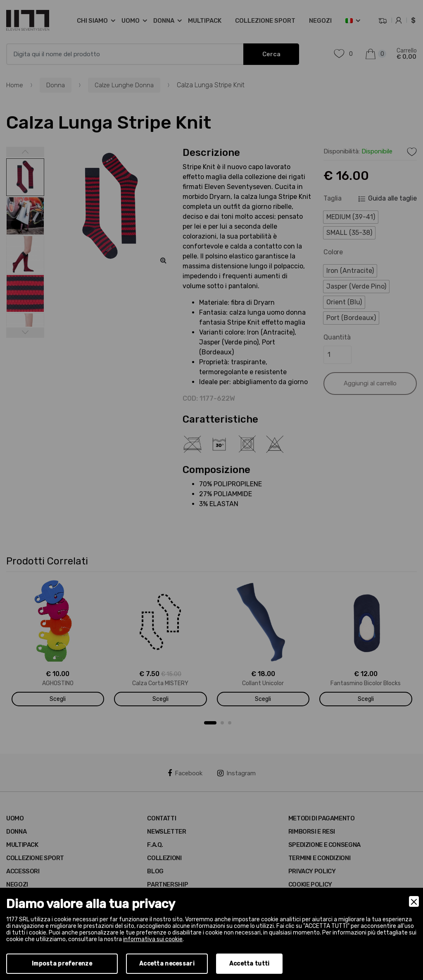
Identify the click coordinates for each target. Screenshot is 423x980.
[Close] (414, 901)
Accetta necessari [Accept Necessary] (167, 964)
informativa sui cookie (153, 939)
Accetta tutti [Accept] (250, 964)
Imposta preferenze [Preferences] (62, 964)
